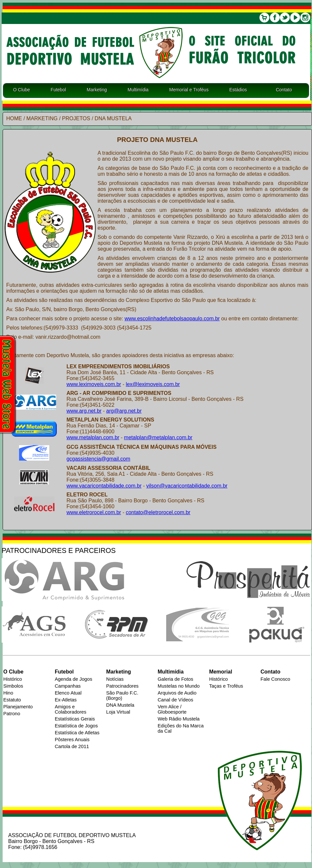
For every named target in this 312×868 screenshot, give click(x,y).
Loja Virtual (118, 712)
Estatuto (12, 700)
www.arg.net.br (84, 411)
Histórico (13, 679)
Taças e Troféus (226, 686)
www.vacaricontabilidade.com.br (104, 486)
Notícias (115, 679)
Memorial (221, 672)
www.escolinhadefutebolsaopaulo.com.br (172, 319)
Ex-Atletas (66, 700)
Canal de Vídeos (175, 700)
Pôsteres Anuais (72, 740)
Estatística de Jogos (76, 726)
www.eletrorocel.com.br (94, 512)
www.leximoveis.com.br (94, 384)
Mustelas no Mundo (179, 686)
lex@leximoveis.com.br (153, 384)
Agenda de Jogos (74, 679)
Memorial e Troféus (189, 90)
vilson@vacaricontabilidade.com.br (187, 486)
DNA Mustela (120, 705)
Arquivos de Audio (177, 693)
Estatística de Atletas (77, 733)
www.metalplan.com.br (93, 437)
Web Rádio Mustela (179, 719)
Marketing (97, 90)
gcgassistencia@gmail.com (98, 459)
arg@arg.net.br (124, 411)
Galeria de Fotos (175, 679)
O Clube (22, 90)
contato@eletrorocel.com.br (158, 512)
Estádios (238, 90)
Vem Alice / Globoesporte (172, 709)
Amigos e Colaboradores (71, 709)
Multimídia (138, 90)
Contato (284, 90)
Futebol (58, 90)
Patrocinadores (122, 686)
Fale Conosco (275, 679)
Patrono (12, 714)
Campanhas (68, 686)
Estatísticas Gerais (75, 719)
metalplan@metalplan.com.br (158, 437)
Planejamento (18, 707)
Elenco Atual (68, 693)
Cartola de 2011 (72, 746)
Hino (8, 693)
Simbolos (13, 686)
